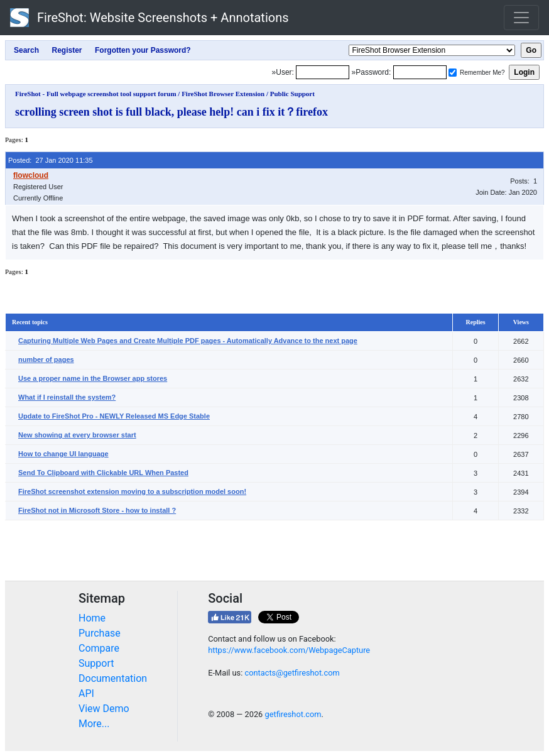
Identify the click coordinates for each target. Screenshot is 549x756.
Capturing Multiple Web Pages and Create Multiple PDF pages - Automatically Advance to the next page (188, 341)
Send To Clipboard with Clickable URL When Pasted (103, 473)
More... (94, 724)
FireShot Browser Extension (223, 94)
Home (92, 618)
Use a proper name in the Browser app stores (93, 378)
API (86, 693)
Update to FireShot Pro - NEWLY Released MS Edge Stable (114, 416)
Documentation (113, 678)
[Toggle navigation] (521, 18)
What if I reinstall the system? (67, 397)
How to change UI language (63, 454)
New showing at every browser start (77, 435)
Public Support (292, 94)
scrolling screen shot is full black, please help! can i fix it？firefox (171, 112)
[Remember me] (453, 73)
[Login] (323, 72)
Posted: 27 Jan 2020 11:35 (51, 160)
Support (96, 663)
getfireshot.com (293, 714)
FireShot (149, 18)
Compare (99, 648)
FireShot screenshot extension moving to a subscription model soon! (132, 491)
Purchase (100, 633)
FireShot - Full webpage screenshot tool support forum (96, 94)
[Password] (420, 72)
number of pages (46, 359)
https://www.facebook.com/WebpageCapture (289, 650)
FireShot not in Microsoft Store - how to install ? (97, 510)
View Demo (104, 709)
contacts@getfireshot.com (292, 673)
